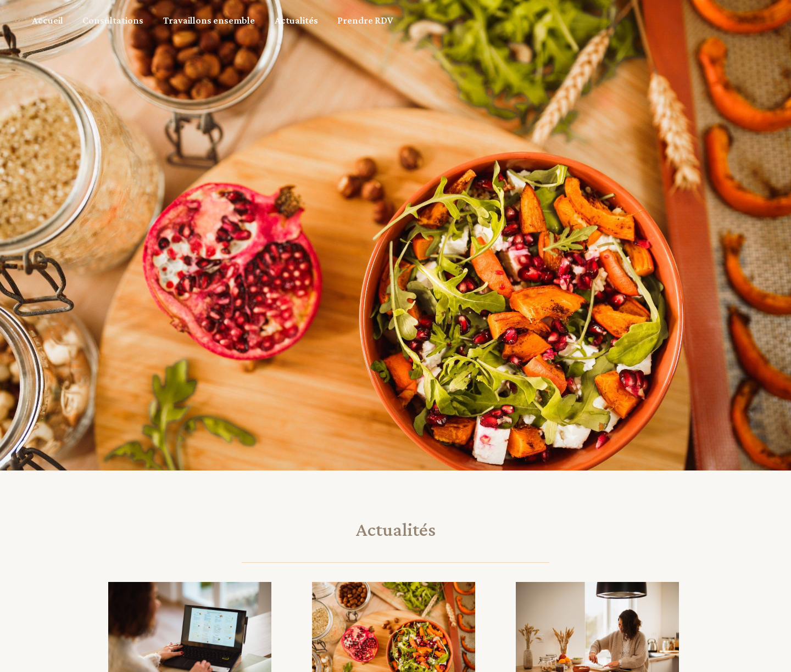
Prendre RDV (312, 20)
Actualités (255, 20)
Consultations (95, 20)
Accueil (41, 20)
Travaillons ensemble (179, 20)
